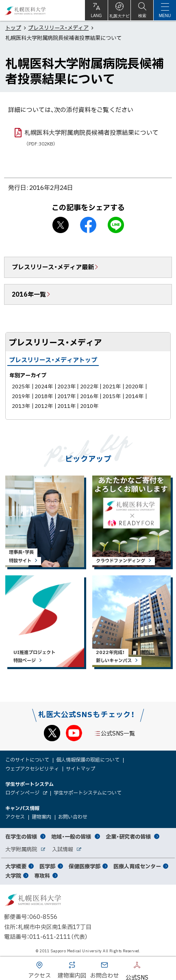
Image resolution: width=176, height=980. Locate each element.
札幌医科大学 (25, 10)
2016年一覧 (29, 294)
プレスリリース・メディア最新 (53, 267)
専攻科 (42, 875)
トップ (13, 28)
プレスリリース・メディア (58, 28)
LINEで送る (116, 225)
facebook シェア (88, 225)
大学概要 (16, 866)
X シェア (61, 225)
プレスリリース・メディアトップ (53, 360)
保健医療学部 (85, 866)
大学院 (13, 875)
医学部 (47, 866)
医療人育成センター (137, 866)
